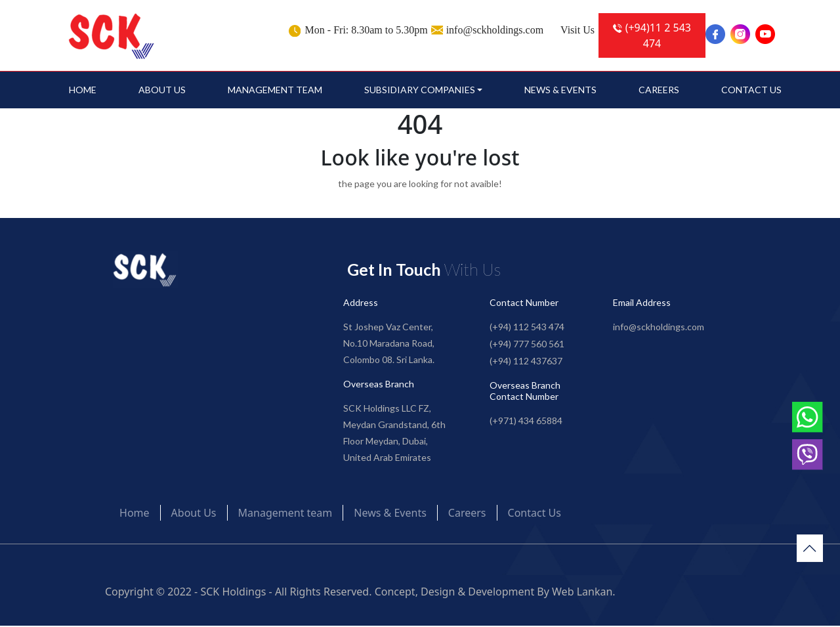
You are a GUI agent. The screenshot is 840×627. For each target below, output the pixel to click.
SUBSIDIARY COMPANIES (420, 91)
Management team (275, 91)
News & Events (560, 91)
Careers (659, 91)
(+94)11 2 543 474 (652, 35)
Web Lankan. (584, 593)
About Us (162, 91)
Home (83, 91)
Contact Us (751, 91)
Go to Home (420, 211)
